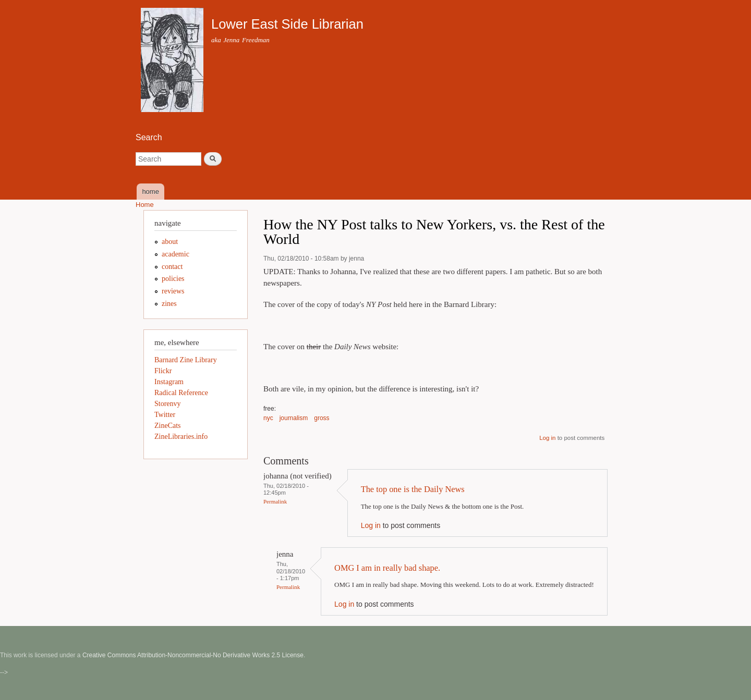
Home (145, 205)
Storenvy (168, 404)
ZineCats (168, 426)
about (170, 242)
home (150, 192)
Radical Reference (181, 393)
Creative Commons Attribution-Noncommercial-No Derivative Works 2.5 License (193, 655)
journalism (294, 418)
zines (169, 304)
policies (173, 279)
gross (322, 418)
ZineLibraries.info (181, 437)
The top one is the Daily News (413, 489)
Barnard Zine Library (186, 360)
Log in (547, 438)
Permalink (275, 501)
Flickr (163, 371)
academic (175, 254)
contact (172, 267)
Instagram (169, 382)
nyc (268, 418)
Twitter (165, 415)
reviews (173, 291)
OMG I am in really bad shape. (387, 568)
